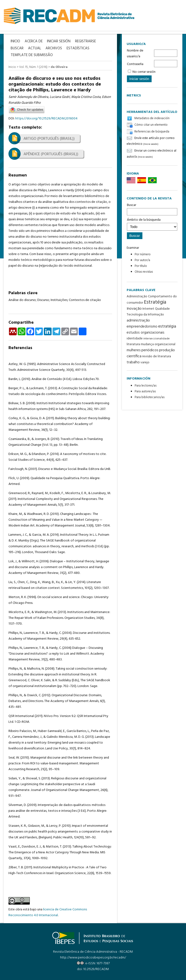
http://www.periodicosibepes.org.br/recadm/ (93, 957)
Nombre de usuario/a (135, 54)
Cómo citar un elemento (151, 125)
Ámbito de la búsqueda (152, 224)
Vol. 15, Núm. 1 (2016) (33, 67)
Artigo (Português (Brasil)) (49, 138)
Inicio (12, 67)
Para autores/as (145, 391)
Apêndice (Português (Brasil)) (51, 154)
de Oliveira (59, 67)
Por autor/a (142, 260)
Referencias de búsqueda (152, 132)
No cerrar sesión (144, 72)
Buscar (152, 209)
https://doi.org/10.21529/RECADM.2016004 (46, 118)
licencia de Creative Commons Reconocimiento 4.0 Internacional (48, 912)
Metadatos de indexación (152, 118)
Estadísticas (79, 48)
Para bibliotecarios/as (150, 397)
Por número (143, 254)
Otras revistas (144, 272)
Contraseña (135, 64)
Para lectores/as (146, 386)
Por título (141, 266)
